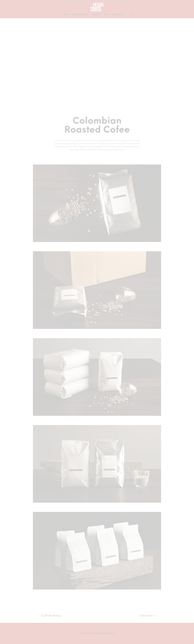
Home (66, 15)
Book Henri (118, 15)
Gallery (96, 15)
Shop (106, 15)
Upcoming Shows (80, 15)
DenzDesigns (110, 633)
